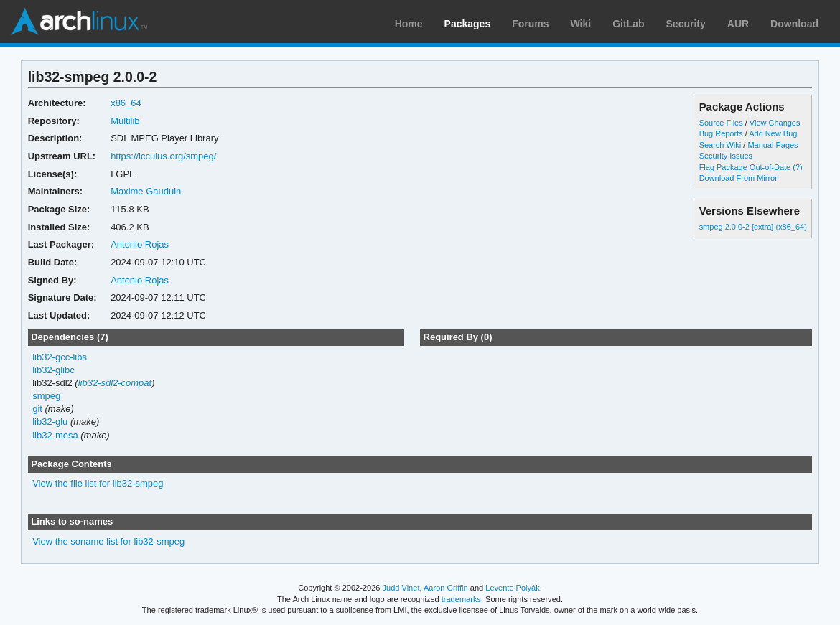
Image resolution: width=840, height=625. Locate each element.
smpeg (46, 396)
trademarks (461, 599)
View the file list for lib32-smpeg (98, 483)
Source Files (721, 123)
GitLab (628, 24)
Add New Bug (773, 133)
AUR (738, 24)
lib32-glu (50, 422)
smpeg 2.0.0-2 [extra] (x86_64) (753, 227)
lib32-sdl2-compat (115, 383)
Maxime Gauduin (146, 191)
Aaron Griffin (446, 588)
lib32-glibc (53, 370)
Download (794, 24)
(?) (797, 167)
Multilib (125, 121)
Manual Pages (773, 145)
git (37, 409)
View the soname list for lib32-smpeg (108, 541)
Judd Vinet (401, 588)
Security (686, 24)
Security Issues (726, 156)
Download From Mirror (738, 178)
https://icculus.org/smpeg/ (163, 156)
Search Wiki (720, 145)
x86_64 (126, 103)
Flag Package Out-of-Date (745, 167)
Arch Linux (79, 22)
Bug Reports (721, 133)
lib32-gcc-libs (60, 357)
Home (409, 24)
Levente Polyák (512, 588)
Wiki (581, 24)
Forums (530, 24)
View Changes (775, 123)
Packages (468, 24)
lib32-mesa (55, 435)
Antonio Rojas (140, 244)
